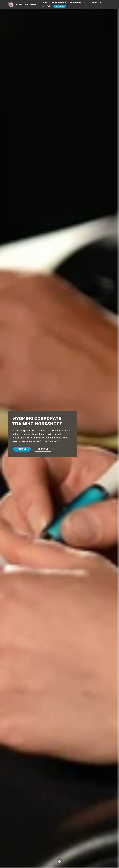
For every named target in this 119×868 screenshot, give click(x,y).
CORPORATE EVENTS (76, 2)
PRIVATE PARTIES (93, 2)
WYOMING (46, 2)
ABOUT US (46, 6)
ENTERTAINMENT (59, 2)
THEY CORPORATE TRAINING (26, 4)
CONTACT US (60, 6)
